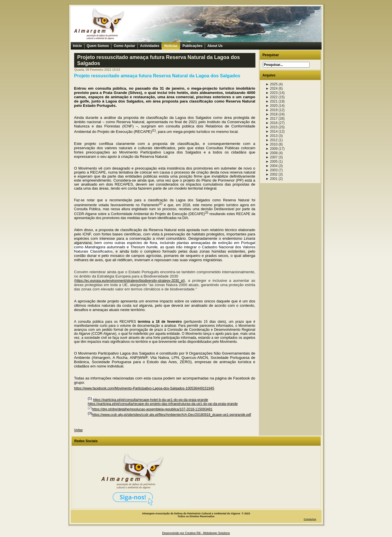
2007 (272, 157)
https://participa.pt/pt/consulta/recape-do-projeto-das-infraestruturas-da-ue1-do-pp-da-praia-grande (163, 404)
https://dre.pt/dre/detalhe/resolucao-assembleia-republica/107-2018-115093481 (152, 409)
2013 (272, 136)
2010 (272, 144)
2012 (272, 140)
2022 (272, 97)
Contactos (310, 519)
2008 (272, 153)
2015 (272, 127)
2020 (272, 106)
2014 (272, 131)
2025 (272, 84)
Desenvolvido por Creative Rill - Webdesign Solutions (196, 533)
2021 (272, 101)
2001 (272, 179)
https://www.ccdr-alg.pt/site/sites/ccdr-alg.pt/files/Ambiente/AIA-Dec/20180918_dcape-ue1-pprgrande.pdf (172, 415)
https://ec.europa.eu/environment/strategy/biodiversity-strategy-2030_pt (130, 281)
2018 (272, 114)
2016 (272, 123)
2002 (272, 174)
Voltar (79, 430)
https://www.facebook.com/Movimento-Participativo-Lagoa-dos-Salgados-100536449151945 (144, 388)
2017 (272, 119)
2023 (272, 93)
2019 (272, 110)
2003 (272, 170)
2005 (272, 162)
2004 (272, 166)
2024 (272, 88)
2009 (272, 149)
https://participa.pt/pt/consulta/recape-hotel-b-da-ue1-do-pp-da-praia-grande (151, 400)
